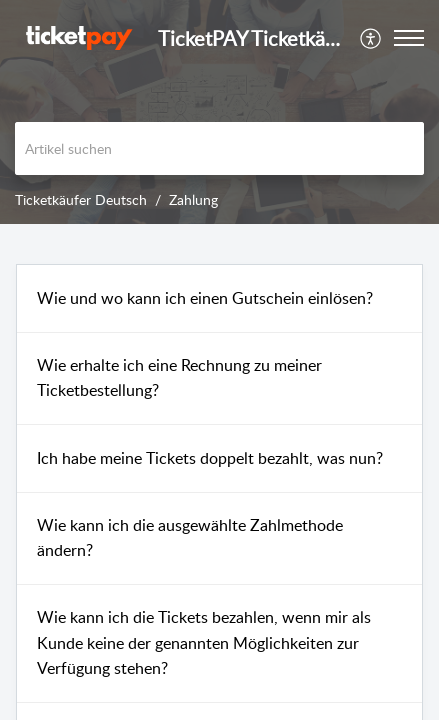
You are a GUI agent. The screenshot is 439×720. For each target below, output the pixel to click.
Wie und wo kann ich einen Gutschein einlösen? (205, 298)
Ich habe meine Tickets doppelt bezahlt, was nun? (210, 458)
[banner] (219, 112)
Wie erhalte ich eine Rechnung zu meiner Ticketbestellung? (179, 378)
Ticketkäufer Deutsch (81, 199)
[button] (371, 38)
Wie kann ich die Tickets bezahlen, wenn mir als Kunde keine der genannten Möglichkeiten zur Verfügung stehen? (204, 642)
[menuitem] (371, 38)
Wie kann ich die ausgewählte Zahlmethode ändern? (190, 538)
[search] (219, 148)
